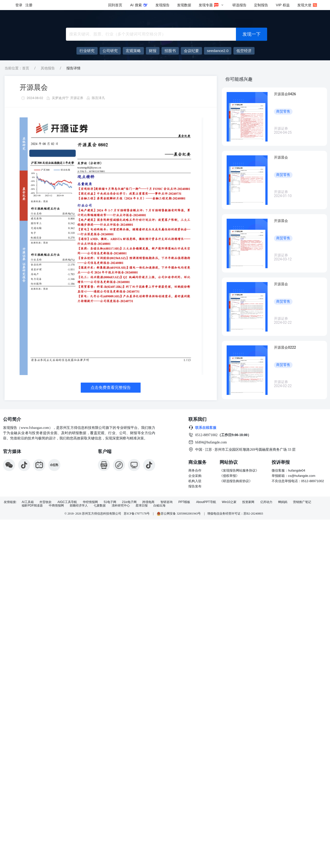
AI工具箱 (28, 502)
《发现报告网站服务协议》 (239, 470)
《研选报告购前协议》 (236, 481)
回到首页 (115, 5)
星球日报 (142, 506)
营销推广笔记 (302, 502)
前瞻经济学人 (79, 506)
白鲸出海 (159, 506)
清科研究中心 (121, 506)
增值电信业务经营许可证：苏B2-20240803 (235, 514)
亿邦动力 (266, 502)
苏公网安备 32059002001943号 (179, 514)
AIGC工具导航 (67, 502)
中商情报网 (56, 506)
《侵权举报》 (229, 476)
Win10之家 (229, 502)
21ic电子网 (129, 502)
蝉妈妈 (283, 502)
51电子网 (110, 502)
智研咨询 (167, 502)
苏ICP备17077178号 (137, 514)
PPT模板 (184, 502)
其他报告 (48, 68)
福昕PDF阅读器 (32, 506)
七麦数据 (100, 506)
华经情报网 (90, 502)
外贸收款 (46, 502)
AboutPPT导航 (206, 502)
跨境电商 (148, 502)
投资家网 (248, 502)
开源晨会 (34, 87)
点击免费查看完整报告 (111, 387)
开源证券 (77, 98)
